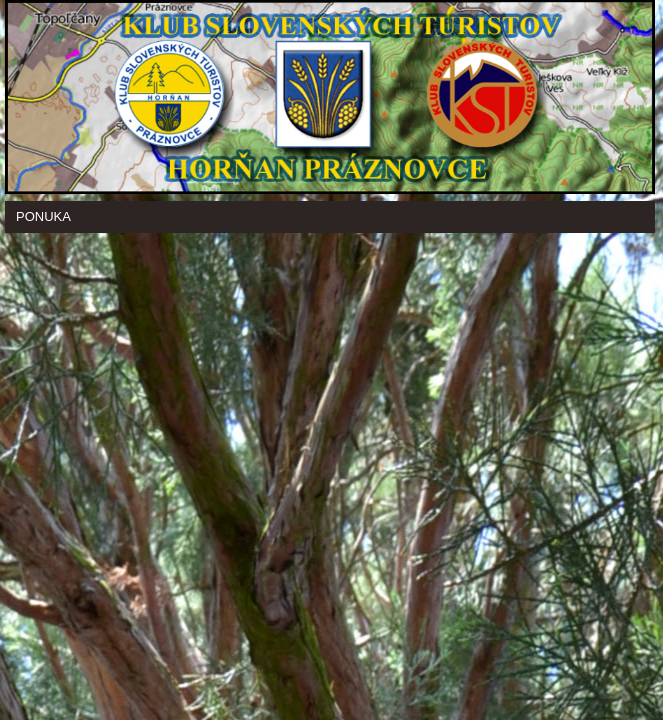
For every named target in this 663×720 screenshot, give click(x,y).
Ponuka (43, 216)
